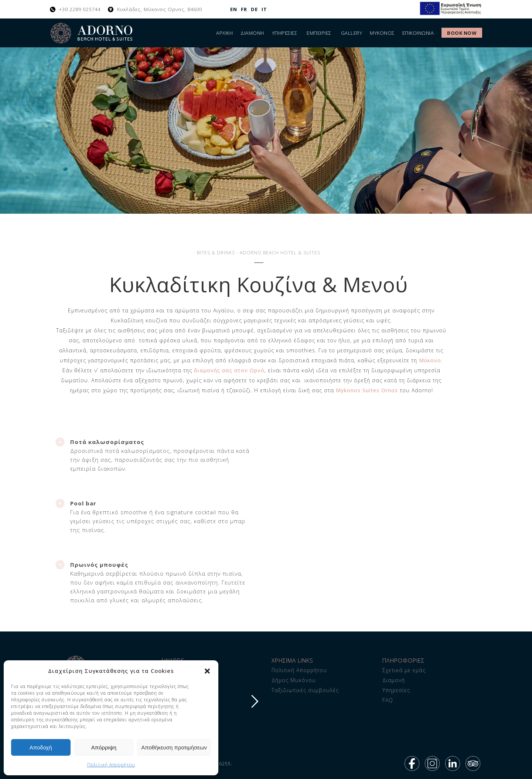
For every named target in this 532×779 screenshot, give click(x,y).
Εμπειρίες (319, 33)
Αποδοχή (41, 747)
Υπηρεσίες (285, 33)
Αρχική (224, 33)
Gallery (352, 33)
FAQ (388, 700)
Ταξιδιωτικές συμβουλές (305, 690)
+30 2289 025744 (80, 9)
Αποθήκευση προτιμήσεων (174, 747)
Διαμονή (252, 33)
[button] (207, 671)
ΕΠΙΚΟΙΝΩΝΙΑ (418, 33)
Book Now (462, 33)
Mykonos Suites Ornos (367, 390)
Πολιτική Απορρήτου (111, 765)
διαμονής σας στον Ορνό (229, 370)
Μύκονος (382, 33)
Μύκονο (430, 360)
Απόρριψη (104, 747)
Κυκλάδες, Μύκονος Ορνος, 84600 (160, 9)
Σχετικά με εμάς (404, 670)
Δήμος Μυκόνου (294, 680)
